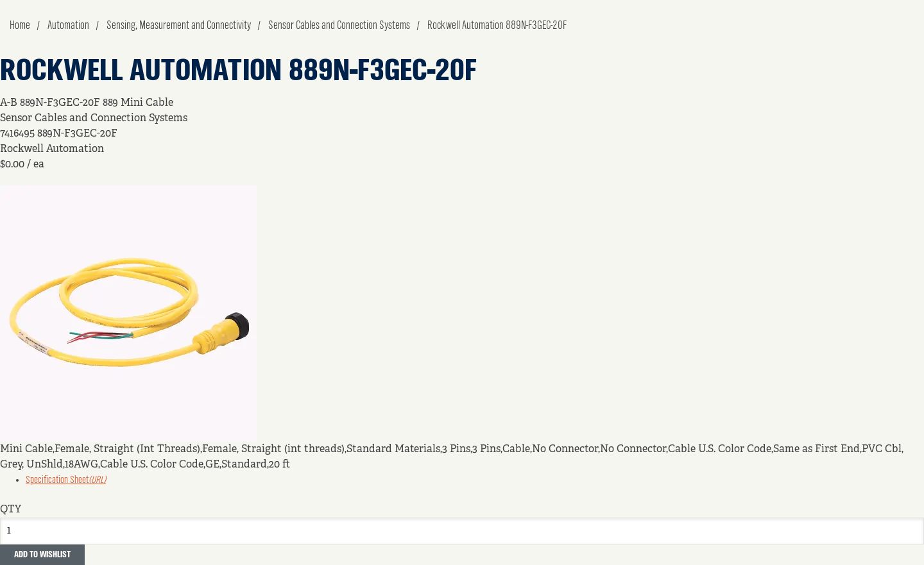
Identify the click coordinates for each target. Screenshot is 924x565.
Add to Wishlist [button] (42, 555)
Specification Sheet (66, 480)
